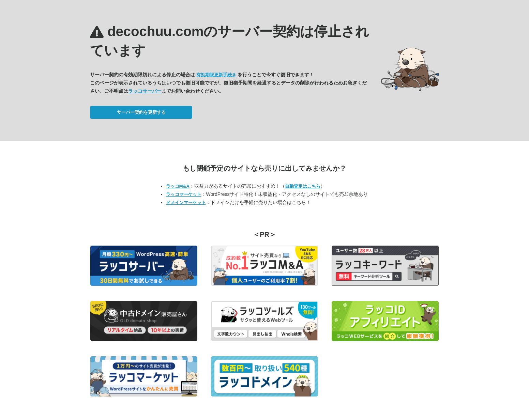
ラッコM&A (178, 186)
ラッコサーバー (145, 91)
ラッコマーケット (184, 194)
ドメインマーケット (186, 203)
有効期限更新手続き (216, 75)
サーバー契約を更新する (141, 112)
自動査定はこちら (303, 186)
